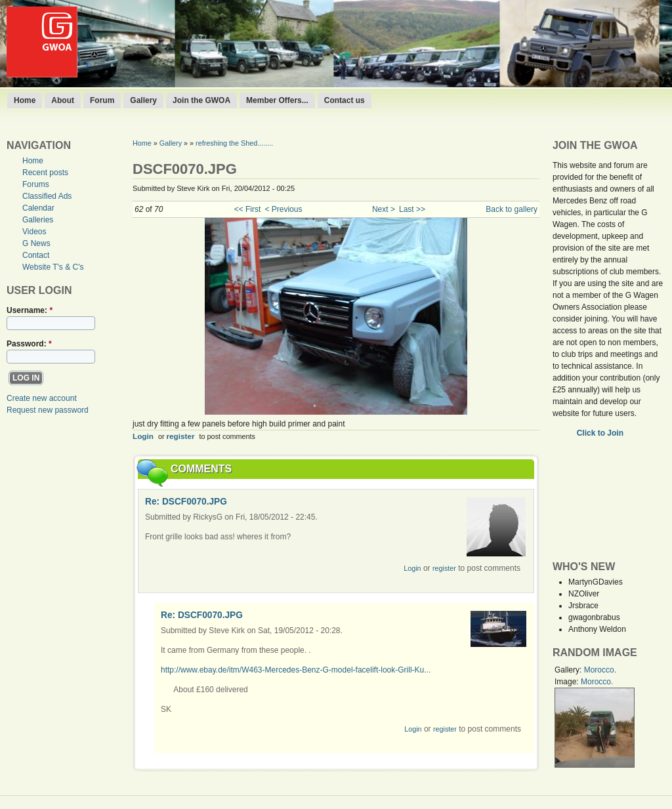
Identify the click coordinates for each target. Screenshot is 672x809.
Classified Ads (47, 196)
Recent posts (45, 173)
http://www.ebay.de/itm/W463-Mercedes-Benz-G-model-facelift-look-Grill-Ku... (296, 670)
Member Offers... (277, 100)
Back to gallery (512, 209)
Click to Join (601, 433)
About (63, 100)
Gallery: (569, 670)
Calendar (38, 208)
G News (36, 243)
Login (143, 436)
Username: (30, 310)
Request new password (48, 410)
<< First (248, 209)
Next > (384, 209)
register (181, 436)
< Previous (283, 209)
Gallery (143, 100)
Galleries (38, 220)
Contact (36, 255)
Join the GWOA (201, 100)
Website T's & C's (53, 267)
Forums (36, 184)
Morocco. (600, 670)
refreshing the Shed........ (234, 143)
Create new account (42, 398)
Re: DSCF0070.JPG (186, 502)
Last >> (412, 209)
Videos (34, 232)
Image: (568, 682)
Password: (29, 344)
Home (25, 100)
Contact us (345, 100)
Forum (102, 100)
